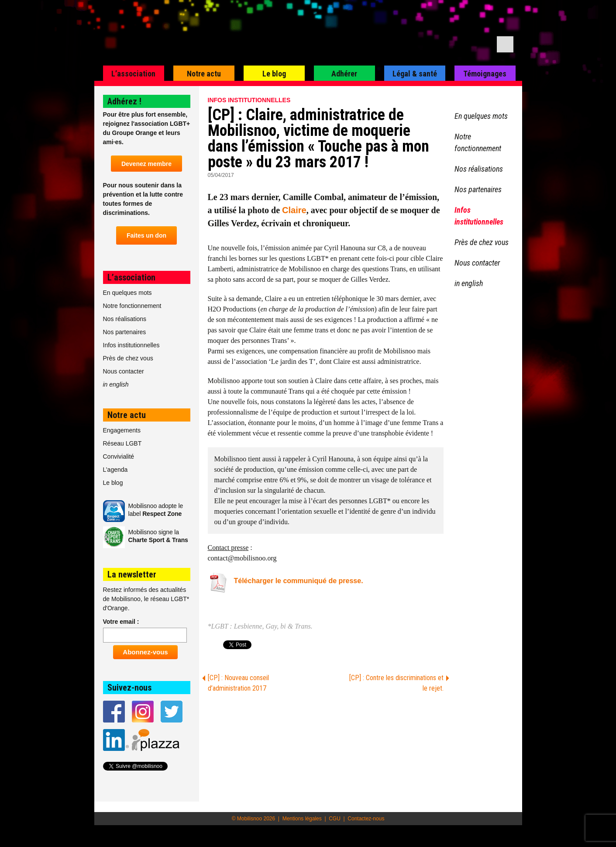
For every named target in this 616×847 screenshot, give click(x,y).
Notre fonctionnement (132, 306)
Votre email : (121, 622)
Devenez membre (146, 164)
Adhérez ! (124, 101)
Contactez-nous (366, 819)
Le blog (274, 74)
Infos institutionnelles (249, 100)
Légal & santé (415, 74)
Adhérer (344, 74)
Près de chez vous (128, 358)
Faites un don (146, 235)
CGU (335, 819)
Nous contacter (124, 371)
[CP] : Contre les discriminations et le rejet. (396, 683)
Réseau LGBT (122, 443)
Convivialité (119, 456)
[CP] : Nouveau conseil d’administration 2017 (238, 683)
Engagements (122, 430)
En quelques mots (127, 293)
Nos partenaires (125, 332)
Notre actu (204, 74)
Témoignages (485, 74)
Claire (294, 210)
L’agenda (115, 470)
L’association (133, 74)
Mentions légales (302, 819)
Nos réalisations (125, 319)
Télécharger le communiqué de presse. (299, 581)
